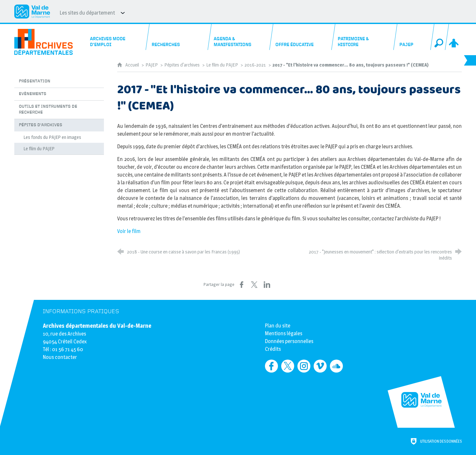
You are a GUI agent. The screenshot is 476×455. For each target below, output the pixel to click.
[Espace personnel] (454, 37)
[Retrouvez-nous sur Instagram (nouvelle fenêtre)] (304, 366)
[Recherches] (179, 37)
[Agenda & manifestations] (241, 37)
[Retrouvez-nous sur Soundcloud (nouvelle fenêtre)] (336, 366)
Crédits (273, 349)
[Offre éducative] (303, 37)
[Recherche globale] (440, 37)
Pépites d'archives (182, 65)
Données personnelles (289, 341)
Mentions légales (284, 333)
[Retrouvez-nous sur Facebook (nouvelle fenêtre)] (271, 366)
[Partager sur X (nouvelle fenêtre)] (254, 285)
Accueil (133, 65)
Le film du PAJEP (222, 65)
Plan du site (278, 326)
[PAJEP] (414, 37)
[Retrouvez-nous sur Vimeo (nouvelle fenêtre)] (320, 366)
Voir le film (129, 231)
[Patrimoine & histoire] (364, 37)
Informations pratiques (81, 311)
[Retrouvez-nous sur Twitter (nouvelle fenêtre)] (288, 366)
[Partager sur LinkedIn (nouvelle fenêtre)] (267, 285)
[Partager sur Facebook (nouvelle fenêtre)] (242, 285)
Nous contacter (60, 357)
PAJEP (152, 65)
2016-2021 (255, 65)
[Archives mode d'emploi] (117, 37)
